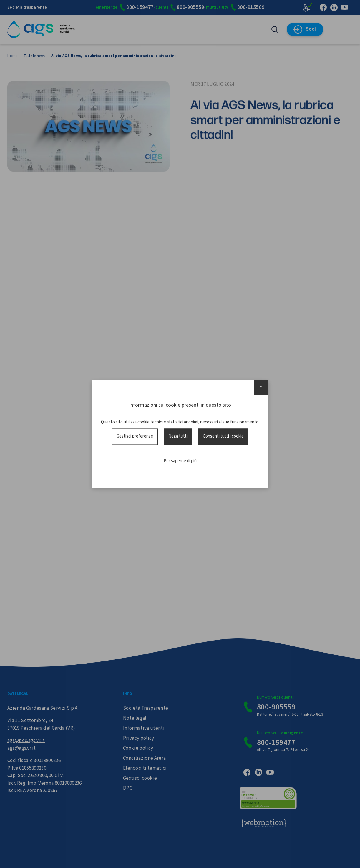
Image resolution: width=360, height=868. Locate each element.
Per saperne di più (180, 461)
